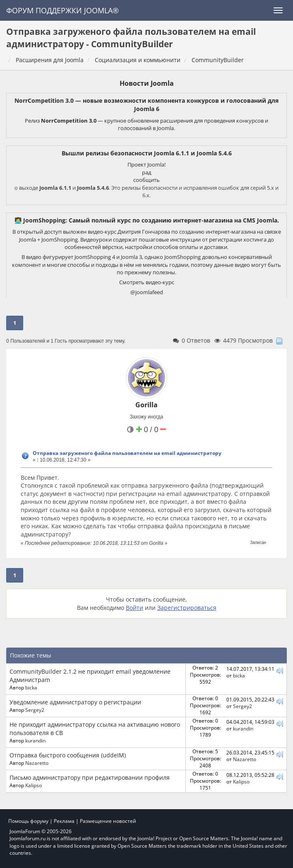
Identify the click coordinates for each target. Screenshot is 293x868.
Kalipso (34, 785)
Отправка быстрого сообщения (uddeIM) (68, 755)
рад (146, 172)
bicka (31, 687)
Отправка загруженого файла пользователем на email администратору (127, 453)
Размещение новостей (108, 821)
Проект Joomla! (146, 164)
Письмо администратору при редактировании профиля (90, 777)
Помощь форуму (28, 821)
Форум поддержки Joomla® (62, 10)
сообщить (146, 180)
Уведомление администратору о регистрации (75, 702)
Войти (134, 608)
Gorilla (146, 405)
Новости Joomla (147, 83)
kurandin (35, 740)
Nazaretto (37, 763)
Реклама (64, 821)
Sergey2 (35, 710)
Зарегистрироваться (187, 608)
